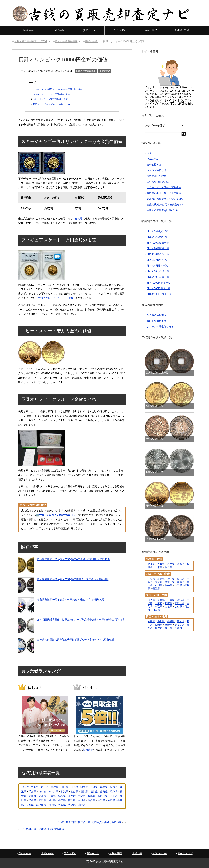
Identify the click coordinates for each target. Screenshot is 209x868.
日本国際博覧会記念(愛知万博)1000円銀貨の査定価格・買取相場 (73, 579)
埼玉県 (181, 579)
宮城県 (55, 787)
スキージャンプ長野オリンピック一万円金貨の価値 (58, 89)
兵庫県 (92, 796)
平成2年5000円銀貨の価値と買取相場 (44, 829)
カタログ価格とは (156, 170)
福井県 (94, 792)
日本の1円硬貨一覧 (157, 260)
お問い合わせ (160, 853)
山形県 (74, 787)
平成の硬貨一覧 (155, 506)
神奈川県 (53, 792)
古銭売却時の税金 (156, 176)
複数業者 (88, 750)
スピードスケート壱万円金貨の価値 (50, 99)
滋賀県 (62, 796)
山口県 (62, 800)
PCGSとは (153, 159)
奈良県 (114, 796)
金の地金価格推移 (156, 315)
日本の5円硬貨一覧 (157, 266)
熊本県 (52, 805)
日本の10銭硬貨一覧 (158, 243)
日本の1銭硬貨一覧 (157, 231)
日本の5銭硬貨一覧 (157, 237)
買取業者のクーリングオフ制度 (164, 193)
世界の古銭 (58, 30)
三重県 (52, 796)
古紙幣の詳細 (182, 30)
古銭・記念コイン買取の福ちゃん (58, 515)
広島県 (42, 800)
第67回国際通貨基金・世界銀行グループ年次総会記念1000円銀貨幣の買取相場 (81, 620)
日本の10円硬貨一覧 (158, 271)
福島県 (84, 787)
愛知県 (42, 796)
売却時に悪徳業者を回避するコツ (165, 199)
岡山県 (52, 800)
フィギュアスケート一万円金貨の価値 (51, 94)
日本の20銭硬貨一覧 (158, 248)
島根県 (32, 800)
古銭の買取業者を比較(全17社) (164, 210)
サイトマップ (185, 853)
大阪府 (82, 796)
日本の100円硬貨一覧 (159, 283)
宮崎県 (30, 805)
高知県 (101, 800)
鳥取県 (159, 607)
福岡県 (111, 800)
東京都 (42, 792)
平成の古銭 (105, 71)
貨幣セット (89, 30)
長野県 (156, 589)
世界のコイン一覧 (156, 539)
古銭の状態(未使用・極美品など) (165, 205)
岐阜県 (114, 792)
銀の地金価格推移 (156, 321)
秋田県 (64, 787)
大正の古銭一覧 (155, 439)
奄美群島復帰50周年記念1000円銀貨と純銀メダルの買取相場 (71, 600)
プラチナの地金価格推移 (160, 327)
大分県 (72, 805)
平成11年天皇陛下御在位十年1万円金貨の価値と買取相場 (90, 822)
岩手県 (45, 787)
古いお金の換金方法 (158, 182)
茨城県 (94, 787)
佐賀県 (62, 805)
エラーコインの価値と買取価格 (164, 187)
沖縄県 (82, 805)
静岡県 (32, 796)
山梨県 (104, 792)
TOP (31, 41)
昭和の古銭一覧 (155, 472)
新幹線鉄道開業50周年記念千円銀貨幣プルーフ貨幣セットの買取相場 (76, 640)
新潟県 (64, 792)
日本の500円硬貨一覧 (159, 288)
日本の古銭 (28, 30)
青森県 (35, 787)
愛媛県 (92, 800)
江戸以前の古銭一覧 (157, 373)
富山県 (74, 792)
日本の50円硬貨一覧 (158, 277)
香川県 (82, 800)
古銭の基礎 (151, 30)
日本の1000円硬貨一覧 (159, 294)
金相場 (79, 219)
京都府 (72, 796)
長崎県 (159, 625)
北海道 (25, 787)
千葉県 (32, 792)
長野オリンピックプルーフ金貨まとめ (51, 104)
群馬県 (104, 787)
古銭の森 (137, 853)
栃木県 (114, 787)
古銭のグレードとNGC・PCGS (55, 298)
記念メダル (120, 30)
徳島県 (72, 800)
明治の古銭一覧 (155, 406)
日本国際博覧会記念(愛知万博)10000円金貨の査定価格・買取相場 (73, 559)
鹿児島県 (41, 805)
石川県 (84, 792)
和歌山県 (103, 796)
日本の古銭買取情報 (86, 71)
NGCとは (152, 153)
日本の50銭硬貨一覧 (158, 254)
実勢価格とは (154, 165)
